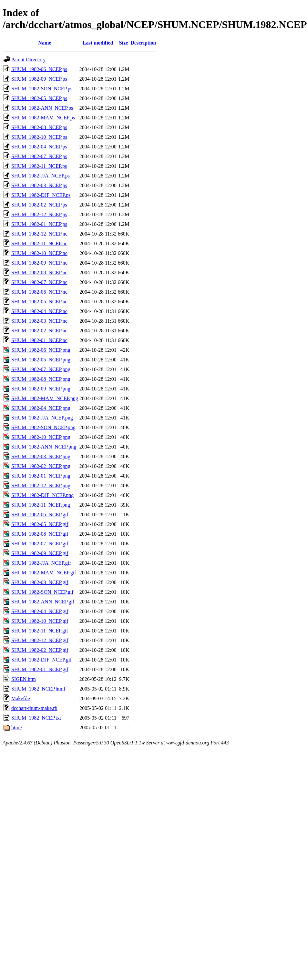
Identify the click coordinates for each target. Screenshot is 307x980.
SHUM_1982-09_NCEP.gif (40, 553)
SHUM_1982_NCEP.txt (36, 718)
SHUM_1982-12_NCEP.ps (39, 214)
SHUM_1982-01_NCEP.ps (39, 224)
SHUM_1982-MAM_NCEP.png (45, 398)
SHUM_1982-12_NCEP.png (41, 485)
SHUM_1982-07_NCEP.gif (40, 544)
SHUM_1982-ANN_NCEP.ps (42, 108)
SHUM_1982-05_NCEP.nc (39, 302)
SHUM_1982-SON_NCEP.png (43, 427)
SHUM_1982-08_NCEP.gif (40, 534)
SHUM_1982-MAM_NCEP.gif (44, 573)
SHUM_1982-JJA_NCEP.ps (41, 176)
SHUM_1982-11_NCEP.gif (40, 631)
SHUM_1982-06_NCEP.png (41, 350)
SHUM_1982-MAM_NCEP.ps (43, 118)
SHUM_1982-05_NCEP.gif (40, 524)
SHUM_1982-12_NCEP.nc (39, 234)
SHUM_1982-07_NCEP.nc (39, 282)
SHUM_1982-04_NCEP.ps (39, 147)
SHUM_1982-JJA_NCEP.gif (41, 563)
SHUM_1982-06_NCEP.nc (39, 292)
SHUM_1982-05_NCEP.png (41, 360)
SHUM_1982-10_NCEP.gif (40, 621)
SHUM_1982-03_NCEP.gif (40, 582)
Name (45, 43)
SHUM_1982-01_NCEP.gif (40, 669)
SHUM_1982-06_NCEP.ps (39, 69)
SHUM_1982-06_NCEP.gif (40, 515)
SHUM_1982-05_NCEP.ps (39, 98)
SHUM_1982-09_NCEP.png (41, 389)
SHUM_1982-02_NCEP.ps (39, 205)
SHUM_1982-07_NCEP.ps (39, 156)
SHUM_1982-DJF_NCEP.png (42, 495)
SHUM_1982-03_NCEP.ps (39, 185)
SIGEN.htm (24, 679)
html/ (17, 727)
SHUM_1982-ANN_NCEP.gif (43, 602)
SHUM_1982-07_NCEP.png (41, 369)
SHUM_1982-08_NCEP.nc (39, 273)
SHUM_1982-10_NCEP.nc (39, 253)
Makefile (21, 698)
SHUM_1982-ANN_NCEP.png (44, 447)
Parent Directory (28, 60)
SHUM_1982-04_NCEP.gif (40, 611)
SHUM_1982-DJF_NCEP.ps (41, 195)
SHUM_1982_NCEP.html (38, 689)
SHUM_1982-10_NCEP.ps (39, 137)
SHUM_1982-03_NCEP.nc (39, 321)
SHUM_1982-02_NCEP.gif (40, 650)
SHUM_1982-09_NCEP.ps (39, 79)
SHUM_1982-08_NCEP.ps (39, 127)
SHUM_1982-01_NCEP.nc (39, 340)
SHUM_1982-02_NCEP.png (41, 466)
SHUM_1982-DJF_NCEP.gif (41, 660)
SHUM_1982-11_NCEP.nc (39, 243)
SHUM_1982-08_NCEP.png (41, 379)
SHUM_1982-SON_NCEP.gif (42, 592)
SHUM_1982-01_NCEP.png (41, 476)
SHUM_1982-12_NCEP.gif (40, 640)
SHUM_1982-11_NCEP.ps (39, 166)
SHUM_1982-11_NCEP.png (41, 505)
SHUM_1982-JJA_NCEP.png (42, 418)
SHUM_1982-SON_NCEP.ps (42, 89)
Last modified (98, 43)
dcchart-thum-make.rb (34, 708)
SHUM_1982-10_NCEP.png (41, 437)
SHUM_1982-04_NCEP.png (41, 408)
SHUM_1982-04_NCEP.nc (39, 311)
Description (143, 43)
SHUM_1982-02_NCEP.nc (39, 331)
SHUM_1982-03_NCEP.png (41, 456)
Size (124, 43)
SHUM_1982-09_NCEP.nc (39, 263)
